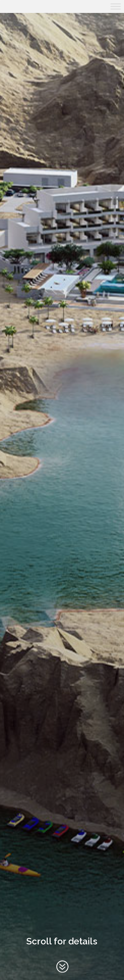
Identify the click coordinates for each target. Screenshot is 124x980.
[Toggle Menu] (116, 6)
